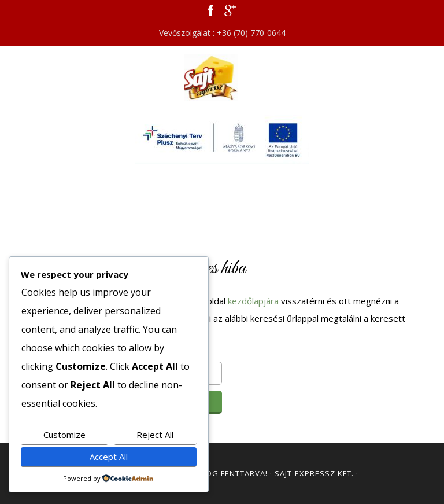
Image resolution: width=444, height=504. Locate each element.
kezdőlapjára (253, 301)
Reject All (155, 435)
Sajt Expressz (222, 78)
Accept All (109, 457)
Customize (64, 435)
